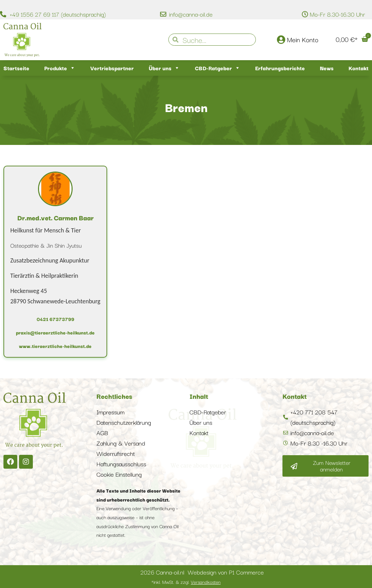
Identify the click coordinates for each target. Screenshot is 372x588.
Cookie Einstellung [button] (119, 474)
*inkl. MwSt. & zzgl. (186, 582)
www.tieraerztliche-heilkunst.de (55, 346)
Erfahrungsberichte (280, 68)
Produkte (60, 68)
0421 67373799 (55, 319)
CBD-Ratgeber (218, 68)
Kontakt (359, 68)
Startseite (16, 68)
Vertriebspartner (112, 68)
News (327, 68)
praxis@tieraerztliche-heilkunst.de (55, 332)
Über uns (164, 68)
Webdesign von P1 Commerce (226, 572)
